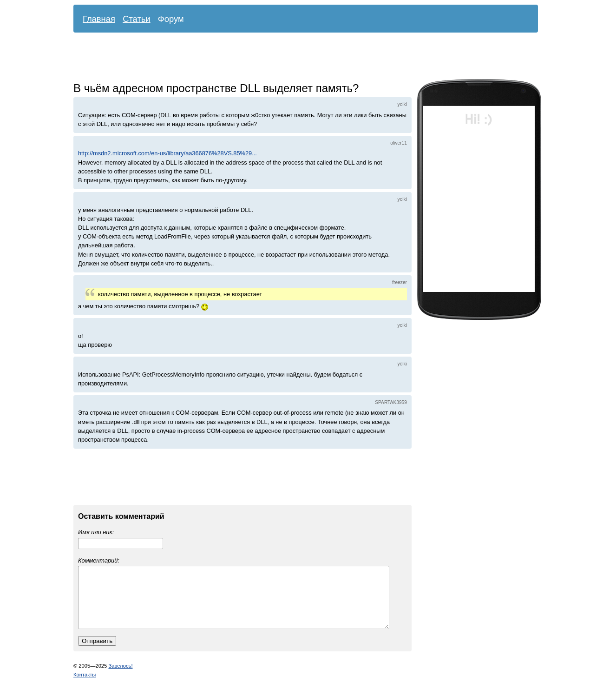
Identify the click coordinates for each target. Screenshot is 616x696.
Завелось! (120, 677)
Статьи (137, 19)
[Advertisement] (299, 58)
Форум (171, 19)
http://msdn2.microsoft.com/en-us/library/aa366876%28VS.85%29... (167, 153)
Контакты (85, 686)
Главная (99, 19)
